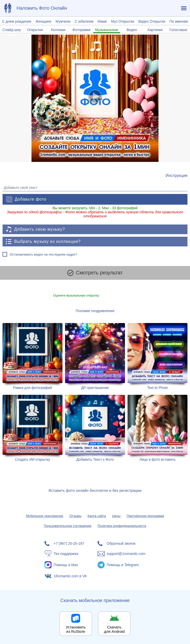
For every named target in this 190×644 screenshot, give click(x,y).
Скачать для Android (114, 629)
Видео (132, 30)
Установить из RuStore (76, 629)
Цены (116, 516)
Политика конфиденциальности (122, 526)
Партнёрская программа (145, 516)
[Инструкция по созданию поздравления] (177, 176)
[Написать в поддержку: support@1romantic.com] (122, 554)
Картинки (155, 30)
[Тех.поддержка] (68, 554)
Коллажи (58, 30)
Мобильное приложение (44, 516)
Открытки (35, 30)
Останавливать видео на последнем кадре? (43, 254)
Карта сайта (97, 516)
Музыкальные (107, 30)
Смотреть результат (95, 273)
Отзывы (75, 516)
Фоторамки (81, 30)
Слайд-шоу (12, 30)
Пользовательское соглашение (67, 526)
